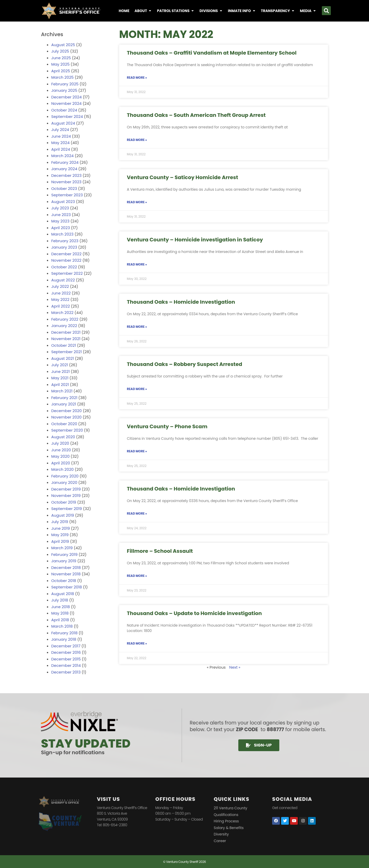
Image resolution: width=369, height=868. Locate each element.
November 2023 (66, 182)
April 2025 (61, 71)
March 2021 (62, 391)
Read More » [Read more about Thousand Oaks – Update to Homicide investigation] (137, 643)
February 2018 (64, 633)
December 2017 (66, 646)
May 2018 (60, 613)
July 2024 (60, 130)
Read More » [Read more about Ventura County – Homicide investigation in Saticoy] (137, 264)
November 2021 (66, 339)
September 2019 (67, 509)
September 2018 (67, 587)
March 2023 (62, 234)
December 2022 (66, 254)
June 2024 (61, 136)
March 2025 (62, 77)
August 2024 (63, 123)
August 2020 (63, 437)
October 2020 (64, 424)
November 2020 (66, 417)
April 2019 (60, 541)
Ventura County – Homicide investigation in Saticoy (195, 240)
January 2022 (64, 326)
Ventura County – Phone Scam (167, 426)
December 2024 (66, 97)
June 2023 (61, 215)
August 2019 (63, 515)
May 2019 (60, 535)
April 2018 (60, 620)
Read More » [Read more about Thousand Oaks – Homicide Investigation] (137, 327)
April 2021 (60, 385)
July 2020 (60, 443)
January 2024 (64, 169)
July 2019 (60, 522)
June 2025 (61, 58)
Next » (235, 667)
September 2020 (67, 430)
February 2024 (65, 162)
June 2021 (60, 371)
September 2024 (67, 116)
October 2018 (64, 581)
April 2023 (61, 228)
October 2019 (64, 502)
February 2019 (64, 554)
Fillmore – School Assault (160, 551)
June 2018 (61, 607)
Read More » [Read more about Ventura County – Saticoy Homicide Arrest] (137, 202)
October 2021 (64, 345)
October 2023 (64, 188)
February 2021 (64, 398)
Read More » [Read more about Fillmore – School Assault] (137, 576)
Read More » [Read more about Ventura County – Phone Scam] (137, 451)
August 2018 (63, 594)
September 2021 (66, 352)
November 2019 (66, 496)
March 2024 (62, 156)
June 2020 (61, 450)
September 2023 (67, 195)
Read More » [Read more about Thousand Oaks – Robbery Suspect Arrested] (137, 389)
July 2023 (60, 208)
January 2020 (64, 482)
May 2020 (60, 456)
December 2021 (66, 332)
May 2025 (60, 64)
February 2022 (65, 319)
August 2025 (63, 45)
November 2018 (66, 574)
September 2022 (67, 273)
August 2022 (63, 280)
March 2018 (62, 626)
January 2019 (64, 561)
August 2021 (63, 358)
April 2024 (61, 149)
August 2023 (63, 202)
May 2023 (60, 221)
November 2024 (66, 103)
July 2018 (60, 600)
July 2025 (60, 51)
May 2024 (60, 143)
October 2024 (64, 110)
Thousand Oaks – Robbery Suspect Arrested (184, 364)
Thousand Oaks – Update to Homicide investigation (194, 613)
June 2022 (61, 293)
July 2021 (60, 365)
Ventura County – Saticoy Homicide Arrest (182, 177)
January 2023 (64, 247)
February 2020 (65, 476)
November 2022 (66, 260)
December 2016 (66, 652)
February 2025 (65, 84)
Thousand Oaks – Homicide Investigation (181, 302)
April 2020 (61, 463)
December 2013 (66, 672)
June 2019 (61, 528)
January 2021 (64, 404)
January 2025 (64, 90)
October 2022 (64, 267)
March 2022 (62, 313)
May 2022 (60, 299)
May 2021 (60, 378)
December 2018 (66, 568)
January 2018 (64, 639)
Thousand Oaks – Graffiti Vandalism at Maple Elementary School (212, 53)
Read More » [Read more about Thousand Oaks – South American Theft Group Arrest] (137, 140)
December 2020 (66, 411)
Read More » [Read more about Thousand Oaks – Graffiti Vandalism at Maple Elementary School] (137, 78)
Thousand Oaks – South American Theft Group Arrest (196, 115)
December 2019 (66, 489)
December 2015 (66, 659)
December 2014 (66, 665)
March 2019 (62, 548)
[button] (326, 11)
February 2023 (65, 241)
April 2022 (61, 306)
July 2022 (60, 286)
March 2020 (62, 469)
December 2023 (66, 175)
